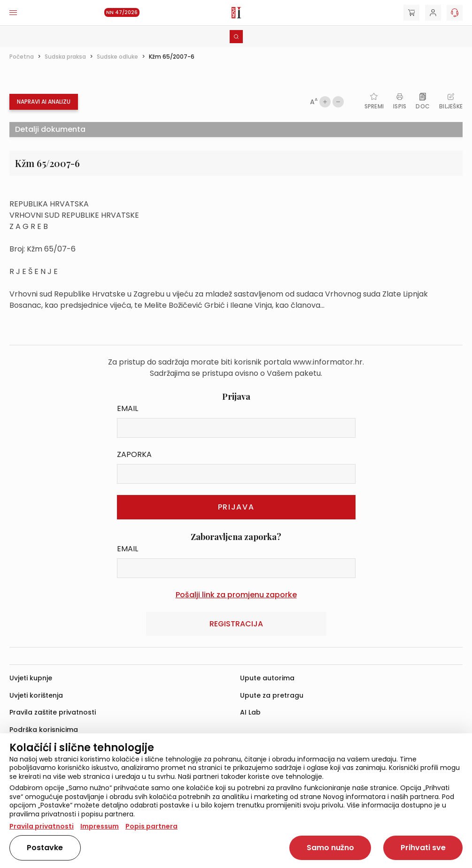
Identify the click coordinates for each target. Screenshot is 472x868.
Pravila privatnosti (42, 826)
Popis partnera (151, 826)
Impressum (100, 826)
